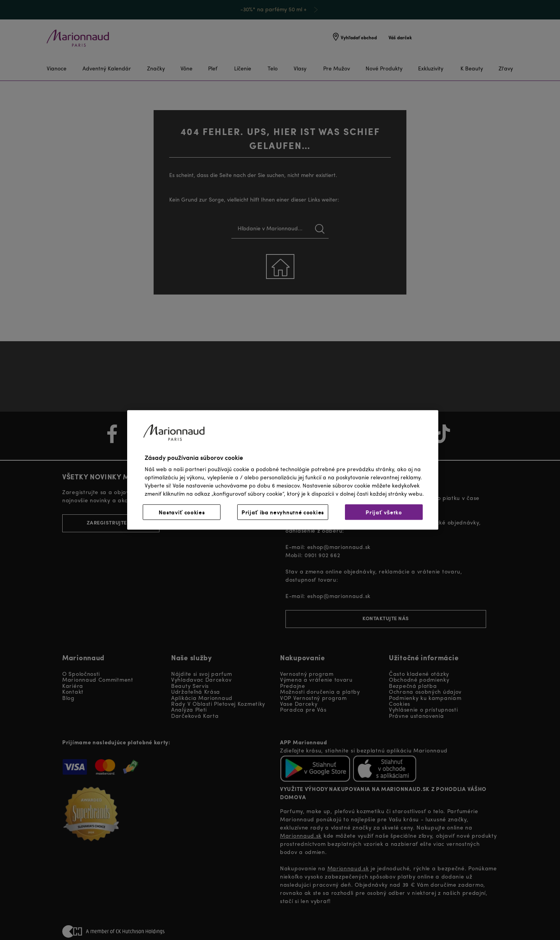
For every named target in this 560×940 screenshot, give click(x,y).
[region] (283, 470)
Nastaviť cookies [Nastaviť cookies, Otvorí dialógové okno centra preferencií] (182, 512)
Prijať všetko (384, 512)
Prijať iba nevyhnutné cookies (283, 512)
